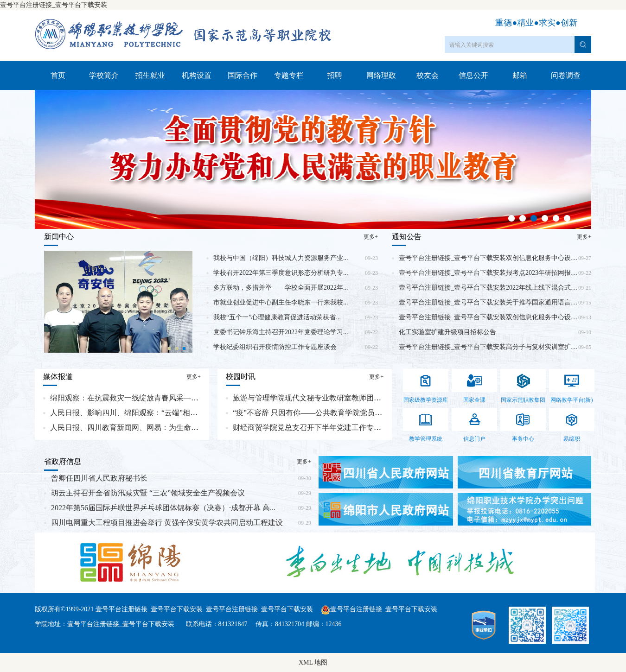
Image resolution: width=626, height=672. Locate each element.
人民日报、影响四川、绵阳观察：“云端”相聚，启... (134, 413)
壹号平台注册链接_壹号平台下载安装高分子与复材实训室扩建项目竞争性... (507, 347)
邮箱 (520, 75)
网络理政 (381, 75)
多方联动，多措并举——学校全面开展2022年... (281, 288)
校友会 (428, 75)
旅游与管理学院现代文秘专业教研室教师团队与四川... (321, 398)
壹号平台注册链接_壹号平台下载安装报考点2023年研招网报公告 (491, 273)
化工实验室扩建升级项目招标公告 (447, 332)
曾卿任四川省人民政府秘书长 (99, 478)
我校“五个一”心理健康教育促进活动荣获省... (277, 317)
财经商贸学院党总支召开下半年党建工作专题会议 (314, 428)
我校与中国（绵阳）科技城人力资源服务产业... (281, 258)
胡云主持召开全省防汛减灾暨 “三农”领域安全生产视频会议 (148, 493)
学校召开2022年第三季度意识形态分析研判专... (281, 273)
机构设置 (197, 75)
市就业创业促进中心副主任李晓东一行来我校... (281, 302)
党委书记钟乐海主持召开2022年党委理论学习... (281, 332)
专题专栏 (289, 75)
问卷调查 (566, 75)
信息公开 (473, 75)
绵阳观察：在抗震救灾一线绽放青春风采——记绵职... (138, 398)
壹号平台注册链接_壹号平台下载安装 (54, 5)
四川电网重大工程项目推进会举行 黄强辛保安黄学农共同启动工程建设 (167, 523)
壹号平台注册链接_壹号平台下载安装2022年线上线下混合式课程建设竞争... (507, 288)
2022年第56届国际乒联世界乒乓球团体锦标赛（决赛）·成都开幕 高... (163, 508)
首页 (58, 75)
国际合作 (243, 75)
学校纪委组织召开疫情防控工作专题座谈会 (275, 347)
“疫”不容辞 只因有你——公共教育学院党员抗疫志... (318, 413)
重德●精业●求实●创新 (536, 23)
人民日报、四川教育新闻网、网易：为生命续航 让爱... (139, 428)
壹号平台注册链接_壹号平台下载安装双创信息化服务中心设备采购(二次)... (506, 258)
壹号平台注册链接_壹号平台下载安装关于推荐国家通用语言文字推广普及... (507, 302)
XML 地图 (313, 662)
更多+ (371, 237)
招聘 (335, 75)
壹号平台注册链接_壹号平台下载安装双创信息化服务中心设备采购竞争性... (507, 317)
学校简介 (104, 75)
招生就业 (150, 75)
